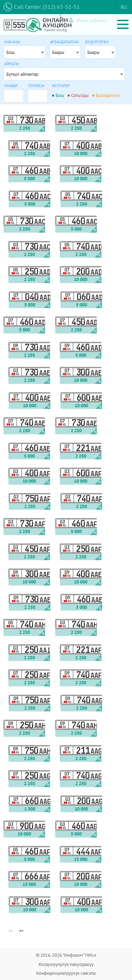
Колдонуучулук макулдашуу (66, 964)
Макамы (12, 42)
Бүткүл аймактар (22, 74)
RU (124, 7)
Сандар (11, 86)
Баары (58, 52)
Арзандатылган (64, 42)
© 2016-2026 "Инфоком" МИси (66, 955)
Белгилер (61, 86)
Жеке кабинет (88, 20)
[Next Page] (21, 931)
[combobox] (25, 52)
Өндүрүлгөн (97, 42)
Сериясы (36, 86)
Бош (11, 52)
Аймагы (11, 64)
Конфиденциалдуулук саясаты (66, 973)
